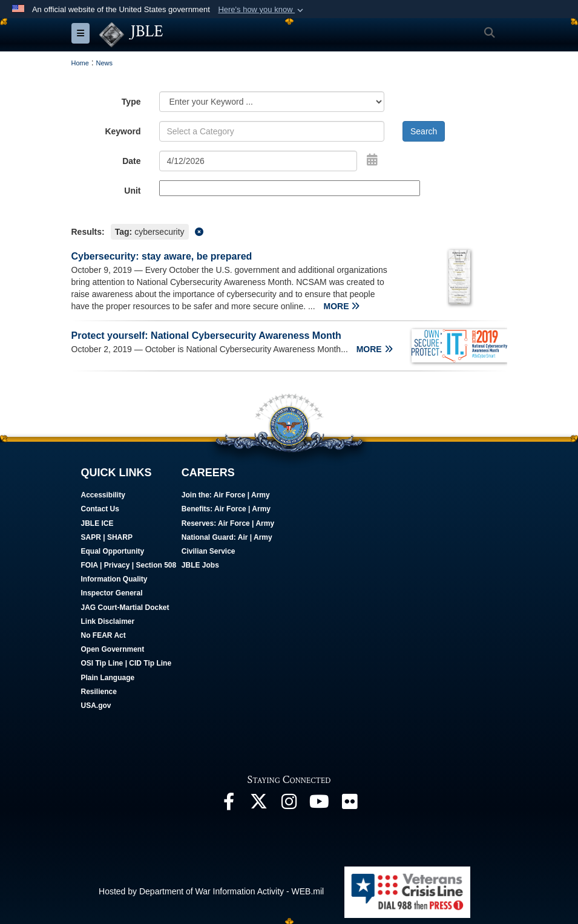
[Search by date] (258, 161)
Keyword (123, 131)
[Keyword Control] (272, 131)
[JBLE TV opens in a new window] (320, 805)
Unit (132, 191)
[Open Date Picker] (372, 160)
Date (131, 161)
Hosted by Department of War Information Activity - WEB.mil (211, 891)
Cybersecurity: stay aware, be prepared (162, 256)
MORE (342, 306)
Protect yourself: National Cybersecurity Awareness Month (206, 336)
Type (131, 102)
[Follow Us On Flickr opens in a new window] (350, 805)
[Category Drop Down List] (272, 102)
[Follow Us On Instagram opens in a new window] (289, 805)
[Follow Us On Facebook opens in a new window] (229, 805)
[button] (262, 10)
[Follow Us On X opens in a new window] (259, 805)
